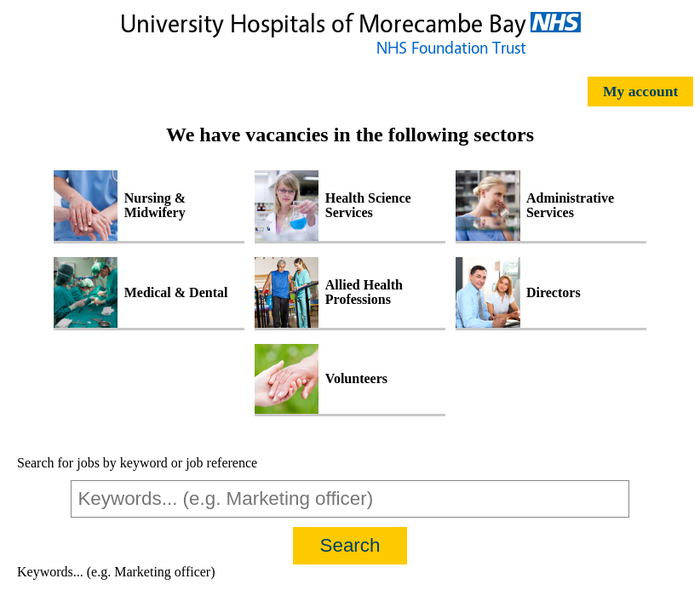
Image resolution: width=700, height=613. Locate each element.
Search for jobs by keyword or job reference (137, 463)
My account (640, 91)
